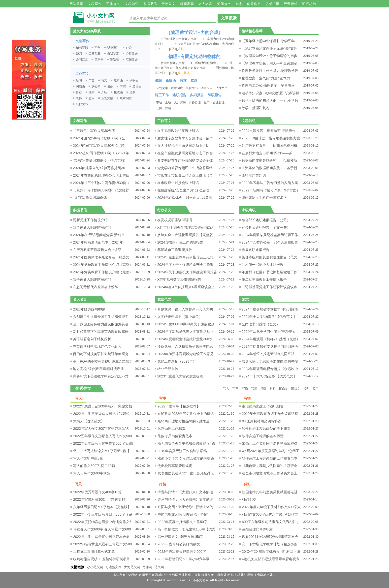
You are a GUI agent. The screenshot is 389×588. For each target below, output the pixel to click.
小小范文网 (95, 567)
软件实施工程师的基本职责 (263, 436)
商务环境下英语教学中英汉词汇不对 (101, 376)
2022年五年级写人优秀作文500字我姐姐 (104, 443)
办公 (129, 48)
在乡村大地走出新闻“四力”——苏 (267, 153)
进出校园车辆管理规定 (175, 466)
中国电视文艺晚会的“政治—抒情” (183, 514)
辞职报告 (215, 95)
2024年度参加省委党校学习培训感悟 (270, 309)
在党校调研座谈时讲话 (175, 220)
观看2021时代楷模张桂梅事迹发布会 (270, 537)
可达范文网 (113, 567)
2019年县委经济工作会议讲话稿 (182, 451)
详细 (173, 49)
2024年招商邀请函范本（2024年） (100, 242)
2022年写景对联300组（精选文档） (101, 499)
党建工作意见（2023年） (177, 361)
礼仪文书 (82, 104)
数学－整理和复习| (256, 108)
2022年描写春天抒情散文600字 (182, 552)
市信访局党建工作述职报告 (263, 406)
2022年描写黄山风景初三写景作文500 (103, 544)
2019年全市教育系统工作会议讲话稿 (270, 414)
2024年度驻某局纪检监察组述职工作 (270, 235)
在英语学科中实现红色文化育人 (97, 346)
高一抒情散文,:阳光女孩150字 (180, 537)
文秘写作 (95, 4)
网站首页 (76, 4)
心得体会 (132, 54)
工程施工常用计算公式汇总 (94, 552)
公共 (159, 108)
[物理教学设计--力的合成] (194, 32)
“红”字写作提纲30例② (90, 198)
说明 (306, 389)
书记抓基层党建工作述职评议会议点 (269, 287)
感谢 (92, 92)
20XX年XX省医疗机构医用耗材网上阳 (271, 552)
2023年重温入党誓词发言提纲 (180, 376)
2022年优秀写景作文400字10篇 (97, 492)
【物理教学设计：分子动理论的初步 (269, 56)
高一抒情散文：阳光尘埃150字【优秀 (186, 529)
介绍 (104, 92)
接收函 (134, 80)
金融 (168, 102)
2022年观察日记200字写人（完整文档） (104, 406)
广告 (92, 80)
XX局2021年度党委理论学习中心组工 (271, 451)
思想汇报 (272, 4)
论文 (104, 80)
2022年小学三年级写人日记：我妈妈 (101, 414)
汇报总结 (309, 4)
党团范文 (224, 4)
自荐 (79, 92)
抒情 (263, 389)
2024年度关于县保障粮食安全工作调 (185, 265)
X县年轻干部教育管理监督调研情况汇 (186, 227)
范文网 (159, 567)
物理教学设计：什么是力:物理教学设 (270, 71)
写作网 (147, 567)
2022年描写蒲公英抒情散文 (179, 544)
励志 (239, 4)
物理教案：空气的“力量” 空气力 (266, 78)
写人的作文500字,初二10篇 (94, 466)
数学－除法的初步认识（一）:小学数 (270, 100)
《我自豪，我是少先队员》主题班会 (270, 466)
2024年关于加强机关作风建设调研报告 (187, 272)
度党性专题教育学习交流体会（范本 (185, 138)
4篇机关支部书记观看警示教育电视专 (271, 559)
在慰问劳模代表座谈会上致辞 (96, 287)
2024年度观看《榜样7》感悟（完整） (271, 339)
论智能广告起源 (254, 175)
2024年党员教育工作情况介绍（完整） (103, 265)
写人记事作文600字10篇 (92, 473)
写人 (226, 389)
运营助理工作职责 (171, 429)
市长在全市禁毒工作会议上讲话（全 (185, 175)
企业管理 (219, 102)
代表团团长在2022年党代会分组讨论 (186, 473)
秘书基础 (82, 48)
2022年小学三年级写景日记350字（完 (103, 514)
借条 (110, 86)
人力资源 (180, 102)
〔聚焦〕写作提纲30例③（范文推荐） (103, 190)
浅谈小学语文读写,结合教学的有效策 (186, 458)
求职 (123, 86)
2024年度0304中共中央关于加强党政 (186, 324)
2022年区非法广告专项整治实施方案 (270, 183)
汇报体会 (132, 60)
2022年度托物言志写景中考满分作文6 (102, 522)
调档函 (80, 86)
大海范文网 (132, 567)
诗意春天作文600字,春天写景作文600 (102, 529)
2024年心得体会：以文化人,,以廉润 (185, 198)
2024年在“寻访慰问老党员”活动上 (99, 235)
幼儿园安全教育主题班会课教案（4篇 (186, 443)
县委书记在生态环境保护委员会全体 (185, 160)
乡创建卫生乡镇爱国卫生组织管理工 (101, 317)
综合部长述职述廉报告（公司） (266, 220)
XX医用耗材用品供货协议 (262, 421)
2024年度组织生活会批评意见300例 (185, 339)
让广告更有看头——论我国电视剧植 (269, 146)
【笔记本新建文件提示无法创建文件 (269, 48)
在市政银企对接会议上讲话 (178, 183)
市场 (159, 102)
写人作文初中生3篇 (88, 458)
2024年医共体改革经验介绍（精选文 (101, 257)
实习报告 (197, 95)
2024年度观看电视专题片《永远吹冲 (270, 369)
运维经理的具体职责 (258, 529)
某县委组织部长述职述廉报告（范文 (269, 257)
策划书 (99, 60)
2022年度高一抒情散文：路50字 (182, 522)
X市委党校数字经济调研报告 (179, 279)
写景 (254, 389)
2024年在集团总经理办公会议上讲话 (101, 175)
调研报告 (207, 88)
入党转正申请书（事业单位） (180, 317)
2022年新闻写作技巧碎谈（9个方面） (271, 190)
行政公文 (168, 4)
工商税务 (95, 54)
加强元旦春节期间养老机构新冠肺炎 (270, 443)
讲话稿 (115, 60)
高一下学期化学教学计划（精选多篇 (270, 544)
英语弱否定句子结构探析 (92, 339)
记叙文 (295, 389)
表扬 (79, 98)
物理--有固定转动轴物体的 (194, 57)
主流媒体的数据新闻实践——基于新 (269, 168)
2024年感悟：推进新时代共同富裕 (268, 354)
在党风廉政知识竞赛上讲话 (178, 131)
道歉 (132, 92)
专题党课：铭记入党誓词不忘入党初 (185, 309)
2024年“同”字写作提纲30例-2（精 (99, 146)
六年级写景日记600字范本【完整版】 (102, 507)
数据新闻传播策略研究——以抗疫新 (269, 160)
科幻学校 (249, 499)
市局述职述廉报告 (256, 250)
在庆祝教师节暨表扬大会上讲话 (97, 250)
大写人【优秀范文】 (89, 421)
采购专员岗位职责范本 (175, 436)
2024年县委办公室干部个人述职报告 (270, 242)
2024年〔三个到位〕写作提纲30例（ (101, 183)
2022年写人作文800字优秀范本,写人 (101, 429)
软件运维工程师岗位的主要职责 (266, 429)
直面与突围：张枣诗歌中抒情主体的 (185, 507)
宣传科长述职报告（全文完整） (266, 227)
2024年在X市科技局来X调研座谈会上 (186, 287)
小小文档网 (201, 580)
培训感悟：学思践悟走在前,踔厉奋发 (270, 361)
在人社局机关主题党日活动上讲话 (183, 146)
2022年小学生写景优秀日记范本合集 (101, 537)
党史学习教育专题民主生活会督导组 (185, 168)
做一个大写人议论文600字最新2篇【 (101, 451)
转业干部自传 (168, 369)
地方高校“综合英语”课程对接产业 (98, 369)
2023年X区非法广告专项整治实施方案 (271, 138)
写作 (97, 48)
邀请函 (118, 80)
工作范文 (113, 4)
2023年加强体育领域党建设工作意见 (185, 354)
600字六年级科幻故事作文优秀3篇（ (270, 522)
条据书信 (150, 4)
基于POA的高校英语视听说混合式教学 (103, 361)
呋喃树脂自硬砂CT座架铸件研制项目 (102, 559)
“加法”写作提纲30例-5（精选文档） (100, 160)
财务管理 (195, 102)
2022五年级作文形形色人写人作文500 (103, 436)
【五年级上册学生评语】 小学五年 (268, 41)
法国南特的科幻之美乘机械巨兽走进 (270, 492)
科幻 (273, 389)
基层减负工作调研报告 (175, 250)
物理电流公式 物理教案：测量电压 (268, 86)
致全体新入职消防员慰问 (92, 227)
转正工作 (162, 95)
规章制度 (126, 98)
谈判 (79, 54)
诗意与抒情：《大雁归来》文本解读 (185, 492)
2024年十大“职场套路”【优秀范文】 (269, 317)
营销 (168, 108)
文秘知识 (132, 4)
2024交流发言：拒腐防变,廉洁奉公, (269, 131)
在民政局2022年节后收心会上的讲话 (186, 414)
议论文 (283, 389)
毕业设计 (113, 48)
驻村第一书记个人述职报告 (262, 265)
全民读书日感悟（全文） (261, 324)
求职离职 (187, 4)
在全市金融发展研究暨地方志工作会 (185, 153)
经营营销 (291, 4)
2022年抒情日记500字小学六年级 (183, 559)
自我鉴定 (113, 54)
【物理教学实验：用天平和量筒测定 (269, 63)
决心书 (96, 86)
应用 (316, 389)
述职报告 (179, 95)
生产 (207, 102)
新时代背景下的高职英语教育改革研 (101, 332)
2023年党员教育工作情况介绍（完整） (103, 272)
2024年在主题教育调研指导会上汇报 (185, 257)
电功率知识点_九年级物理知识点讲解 (270, 93)
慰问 (92, 98)
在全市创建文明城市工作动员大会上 (270, 473)
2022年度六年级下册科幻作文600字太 (271, 507)
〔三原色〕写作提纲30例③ (94, 131)
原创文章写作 (29, 80)
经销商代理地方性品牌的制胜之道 (184, 421)
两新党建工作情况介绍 (90, 220)
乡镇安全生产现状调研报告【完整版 (185, 235)
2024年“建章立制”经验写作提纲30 (99, 168)
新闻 (79, 80)
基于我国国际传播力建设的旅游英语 (101, 324)
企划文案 (107, 98)
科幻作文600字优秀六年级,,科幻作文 (270, 514)
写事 (235, 389)
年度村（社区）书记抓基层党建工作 (269, 272)
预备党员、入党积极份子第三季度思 (185, 346)
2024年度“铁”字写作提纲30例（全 (99, 138)
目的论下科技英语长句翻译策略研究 (101, 354)
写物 (245, 389)
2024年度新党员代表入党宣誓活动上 (185, 332)
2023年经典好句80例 (89, 309)
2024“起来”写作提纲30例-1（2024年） (103, 153)
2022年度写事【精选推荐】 (179, 406)
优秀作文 (254, 4)
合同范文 (82, 60)
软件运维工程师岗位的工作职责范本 (270, 458)
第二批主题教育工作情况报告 (264, 279)
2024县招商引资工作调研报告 (180, 242)
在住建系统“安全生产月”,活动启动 (183, 190)
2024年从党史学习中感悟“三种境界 (269, 332)
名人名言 (205, 4)
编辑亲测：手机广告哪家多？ (264, 198)
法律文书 (222, 88)
